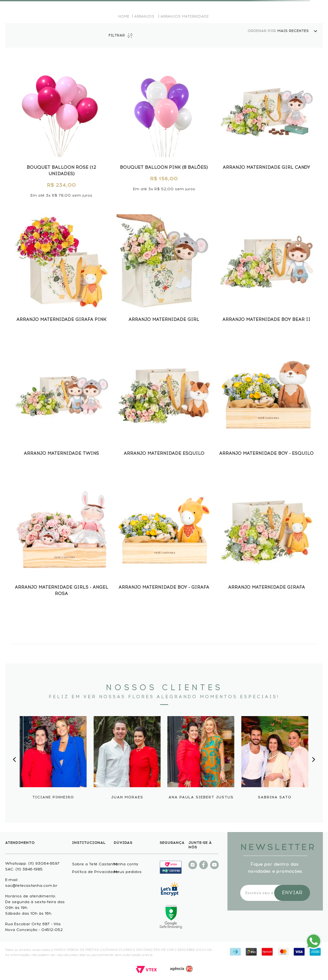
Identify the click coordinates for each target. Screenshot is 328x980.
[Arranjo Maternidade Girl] (164, 273)
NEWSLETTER (275, 847)
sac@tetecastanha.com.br (31, 886)
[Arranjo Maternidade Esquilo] (164, 406)
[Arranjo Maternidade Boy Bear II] (266, 273)
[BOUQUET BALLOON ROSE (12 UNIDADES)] (61, 130)
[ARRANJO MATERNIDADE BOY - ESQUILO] (266, 406)
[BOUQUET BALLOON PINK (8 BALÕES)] (164, 130)
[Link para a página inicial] (124, 16)
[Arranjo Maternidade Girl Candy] (266, 130)
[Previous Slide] (14, 759)
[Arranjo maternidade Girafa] (266, 543)
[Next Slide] (313, 759)
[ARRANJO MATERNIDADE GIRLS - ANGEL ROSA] (61, 543)
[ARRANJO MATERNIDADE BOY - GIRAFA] (164, 543)
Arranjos (144, 16)
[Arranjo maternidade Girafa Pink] (61, 273)
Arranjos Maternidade (185, 16)
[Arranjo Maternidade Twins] (61, 406)
